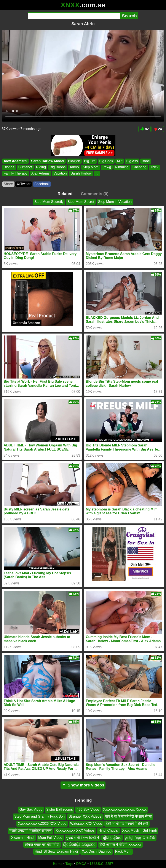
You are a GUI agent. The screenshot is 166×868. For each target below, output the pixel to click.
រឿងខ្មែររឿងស (112, 838)
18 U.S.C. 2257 (101, 864)
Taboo (74, 167)
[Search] (74, 16)
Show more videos (83, 785)
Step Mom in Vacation (115, 202)
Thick (154, 167)
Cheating (139, 167)
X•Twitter (24, 184)
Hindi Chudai (108, 831)
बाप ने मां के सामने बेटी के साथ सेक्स (128, 817)
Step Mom (91, 167)
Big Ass (132, 161)
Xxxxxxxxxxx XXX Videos (75, 831)
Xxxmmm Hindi (23, 838)
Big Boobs (58, 167)
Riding (41, 167)
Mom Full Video (50, 838)
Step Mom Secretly (49, 202)
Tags (69, 864)
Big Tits (90, 161)
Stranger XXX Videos (85, 817)
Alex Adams (40, 173)
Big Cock (106, 161)
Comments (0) (95, 194)
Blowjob (74, 161)
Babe (146, 161)
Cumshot (25, 167)
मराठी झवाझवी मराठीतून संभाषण (30, 831)
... (97, 173)
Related (65, 194)
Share (8, 184)
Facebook (42, 184)
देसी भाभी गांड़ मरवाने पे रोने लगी (127, 824)
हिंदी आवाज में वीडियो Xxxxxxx (120, 845)
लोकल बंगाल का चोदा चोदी (42, 845)
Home (58, 864)
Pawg (107, 167)
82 (144, 129)
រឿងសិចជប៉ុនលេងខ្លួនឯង (79, 845)
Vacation (60, 173)
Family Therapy (16, 173)
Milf (120, 161)
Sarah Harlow (81, 173)
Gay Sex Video (31, 809)
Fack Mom (123, 852)
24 (158, 129)
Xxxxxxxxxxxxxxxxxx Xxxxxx (125, 809)
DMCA (81, 864)
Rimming (122, 167)
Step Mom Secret (81, 202)
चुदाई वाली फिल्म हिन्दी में (83, 838)
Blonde (9, 167)
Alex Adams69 (15, 161)
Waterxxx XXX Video (86, 824)
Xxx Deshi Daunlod (97, 852)
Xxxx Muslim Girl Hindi (139, 831)
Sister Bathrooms (60, 809)
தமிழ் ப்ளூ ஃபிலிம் (140, 838)
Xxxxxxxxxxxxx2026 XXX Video (42, 824)
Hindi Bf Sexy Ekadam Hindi (56, 852)
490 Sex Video (88, 809)
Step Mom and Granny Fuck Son (39, 817)
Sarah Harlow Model (48, 161)
